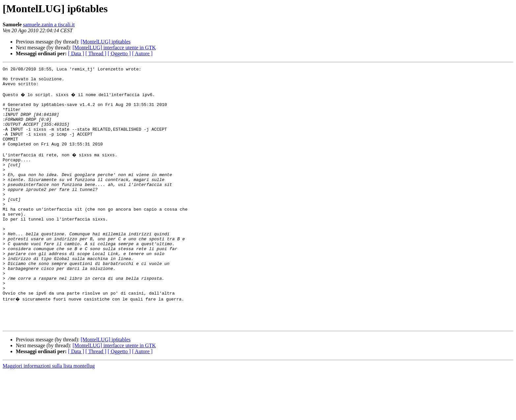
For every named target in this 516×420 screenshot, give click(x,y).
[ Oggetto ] (119, 53)
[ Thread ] (96, 53)
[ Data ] (76, 53)
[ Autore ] (142, 53)
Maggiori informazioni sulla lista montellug (49, 414)
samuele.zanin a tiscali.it (49, 25)
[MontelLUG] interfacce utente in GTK (114, 48)
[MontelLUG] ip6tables (106, 42)
